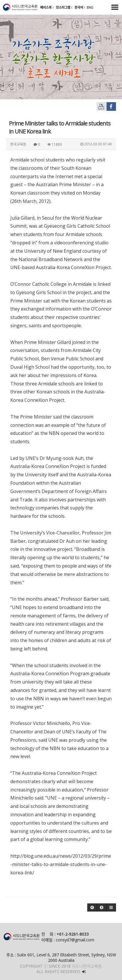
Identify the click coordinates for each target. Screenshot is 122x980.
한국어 (79, 7)
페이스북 (46, 7)
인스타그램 (64, 7)
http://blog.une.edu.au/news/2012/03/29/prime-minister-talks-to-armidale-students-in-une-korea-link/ (61, 864)
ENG (90, 7)
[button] (92, 907)
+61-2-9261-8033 (73, 934)
